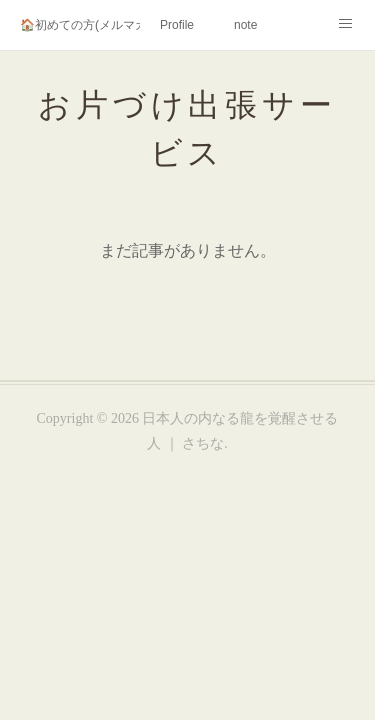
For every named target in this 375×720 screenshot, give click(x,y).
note (245, 25)
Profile (177, 25)
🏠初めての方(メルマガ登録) (80, 25)
